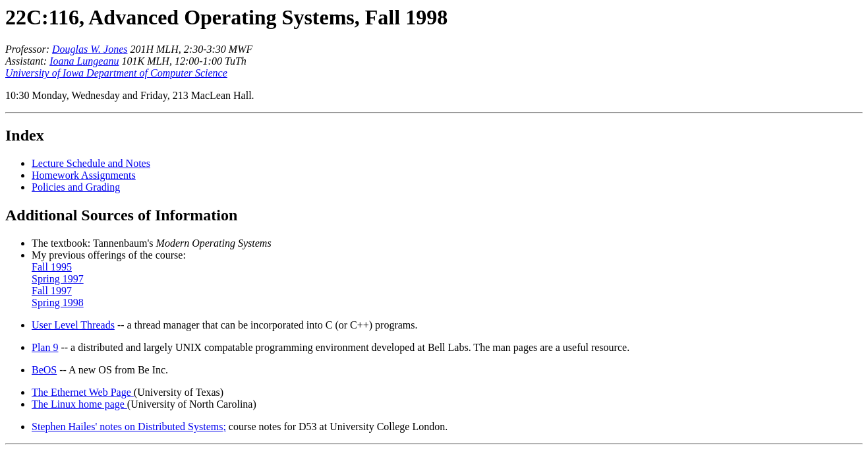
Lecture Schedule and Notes (91, 163)
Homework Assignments (84, 175)
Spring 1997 (58, 279)
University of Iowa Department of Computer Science (116, 73)
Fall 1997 (52, 291)
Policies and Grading (76, 187)
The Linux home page (79, 404)
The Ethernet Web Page (83, 392)
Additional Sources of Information (121, 215)
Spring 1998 (58, 302)
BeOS (44, 370)
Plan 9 (45, 347)
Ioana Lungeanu (84, 61)
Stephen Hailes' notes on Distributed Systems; (129, 427)
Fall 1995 (52, 267)
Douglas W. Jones (90, 49)
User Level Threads (73, 325)
